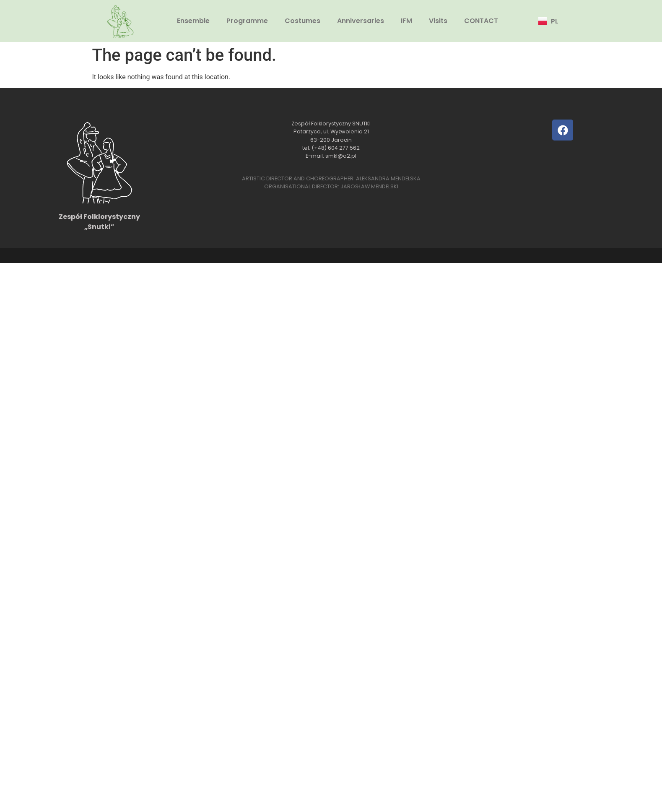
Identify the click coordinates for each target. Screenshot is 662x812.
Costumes (302, 21)
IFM (406, 21)
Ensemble (193, 21)
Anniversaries (361, 21)
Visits (438, 21)
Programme (247, 21)
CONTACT (481, 21)
